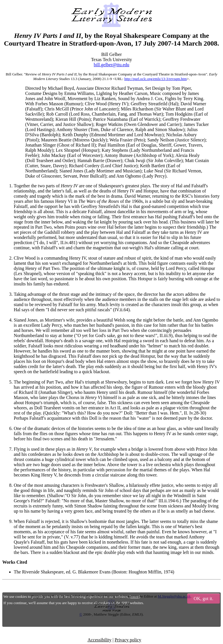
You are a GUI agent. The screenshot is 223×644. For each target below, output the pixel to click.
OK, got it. (204, 599)
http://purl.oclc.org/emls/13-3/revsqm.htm (155, 79)
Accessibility (100, 640)
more (135, 597)
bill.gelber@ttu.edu (111, 65)
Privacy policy (128, 640)
